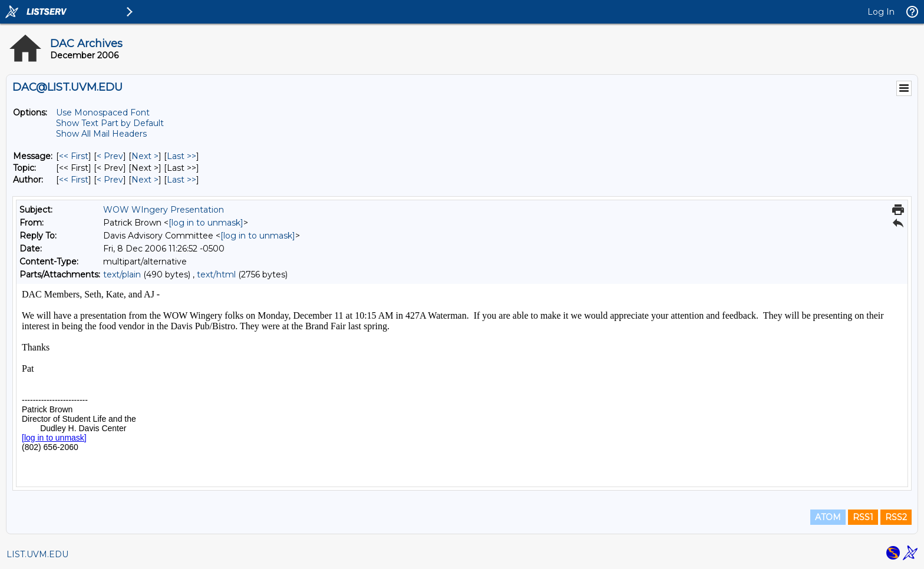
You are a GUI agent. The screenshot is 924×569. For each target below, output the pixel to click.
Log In (881, 12)
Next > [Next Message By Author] (145, 180)
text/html (216, 274)
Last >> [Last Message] (181, 156)
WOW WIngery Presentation (164, 210)
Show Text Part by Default (110, 123)
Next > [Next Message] (145, 156)
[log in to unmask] (206, 223)
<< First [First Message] (74, 156)
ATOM (828, 517)
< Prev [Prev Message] (110, 156)
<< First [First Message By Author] (74, 180)
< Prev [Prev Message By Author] (110, 180)
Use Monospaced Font (103, 113)
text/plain (122, 274)
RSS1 (863, 517)
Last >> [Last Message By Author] (181, 180)
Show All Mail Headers (101, 134)
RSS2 (896, 517)
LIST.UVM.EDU (37, 554)
